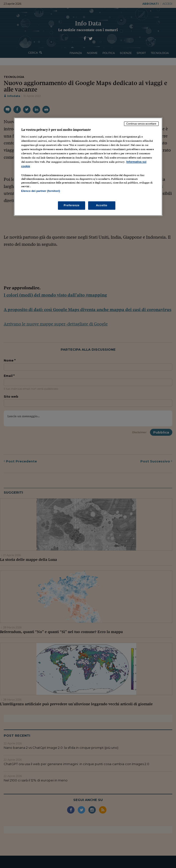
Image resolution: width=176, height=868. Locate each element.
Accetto (102, 205)
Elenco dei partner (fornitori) (41, 191)
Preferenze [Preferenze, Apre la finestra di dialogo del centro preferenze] (72, 205)
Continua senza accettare (141, 124)
